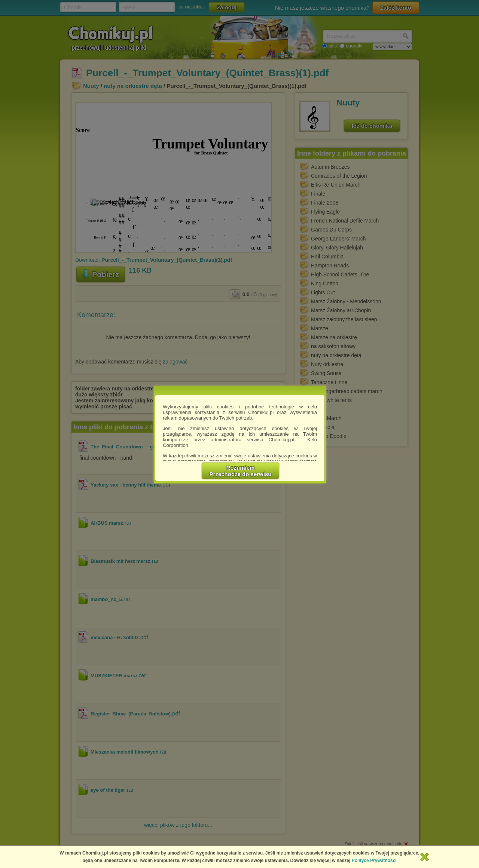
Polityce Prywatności (374, 861)
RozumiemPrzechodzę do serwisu (241, 471)
